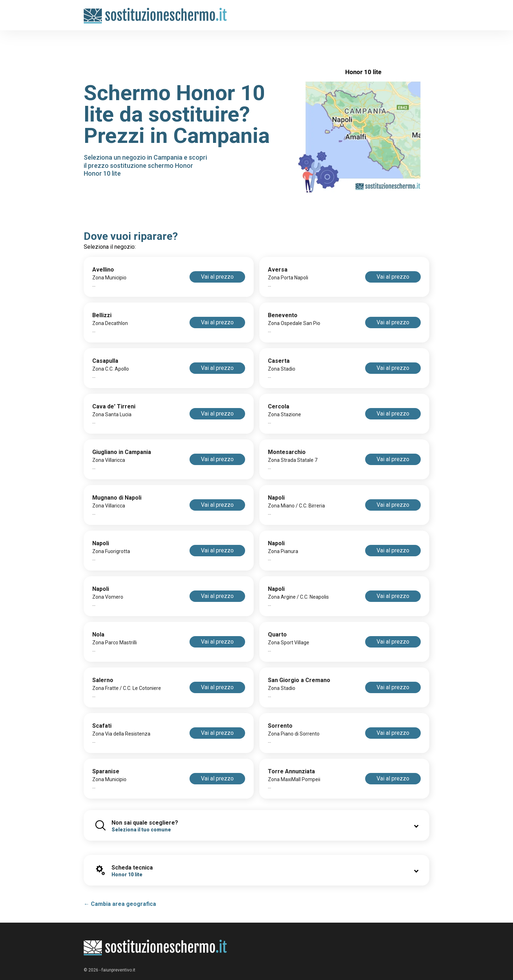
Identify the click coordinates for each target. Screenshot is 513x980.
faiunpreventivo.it (118, 970)
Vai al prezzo (217, 277)
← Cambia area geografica (120, 904)
